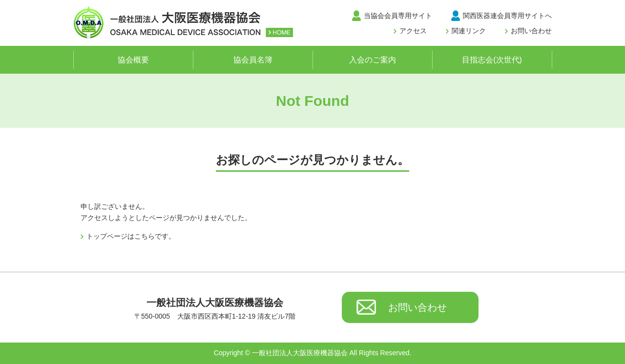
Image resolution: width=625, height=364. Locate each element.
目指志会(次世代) (492, 60)
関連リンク (469, 31)
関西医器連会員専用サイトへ (507, 16)
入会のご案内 (373, 60)
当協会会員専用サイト (398, 16)
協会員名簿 (253, 60)
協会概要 (133, 60)
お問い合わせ (531, 31)
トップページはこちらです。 (131, 236)
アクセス (413, 31)
